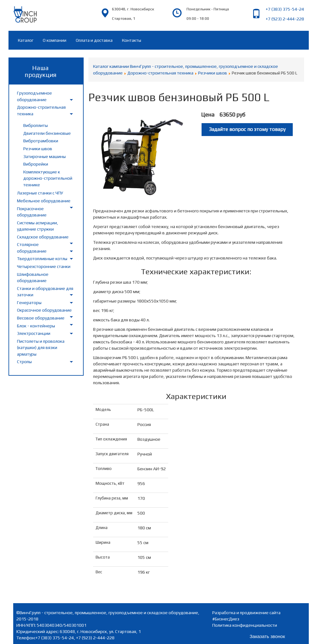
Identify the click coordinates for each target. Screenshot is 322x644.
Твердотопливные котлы (42, 259)
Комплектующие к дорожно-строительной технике (48, 178)
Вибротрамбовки (41, 141)
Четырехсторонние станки (44, 266)
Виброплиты (36, 125)
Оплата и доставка (94, 40)
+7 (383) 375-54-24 (285, 9)
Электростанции (34, 333)
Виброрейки (36, 164)
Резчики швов (38, 149)
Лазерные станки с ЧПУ (40, 193)
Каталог (26, 40)
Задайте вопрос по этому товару (247, 129)
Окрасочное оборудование (44, 310)
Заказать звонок (267, 636)
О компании (55, 40)
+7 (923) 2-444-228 (285, 19)
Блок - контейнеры (36, 326)
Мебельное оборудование (44, 201)
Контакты (132, 40)
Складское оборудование (43, 237)
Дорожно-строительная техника (160, 73)
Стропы (24, 362)
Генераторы (29, 303)
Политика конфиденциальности (245, 625)
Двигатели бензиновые (47, 133)
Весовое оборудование (41, 318)
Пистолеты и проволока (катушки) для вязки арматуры (41, 348)
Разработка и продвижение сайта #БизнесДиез (246, 616)
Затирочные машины (44, 156)
